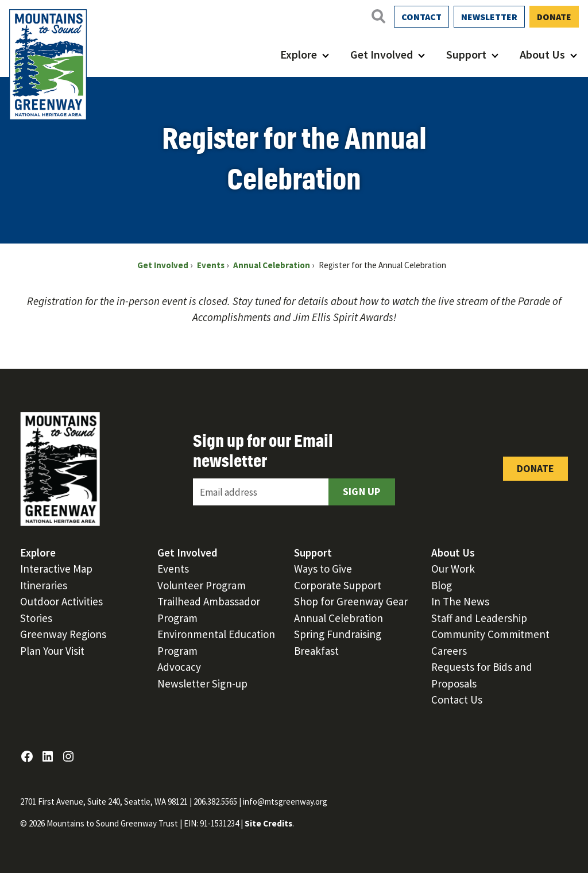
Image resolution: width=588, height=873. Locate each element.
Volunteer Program (202, 585)
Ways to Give (323, 569)
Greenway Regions (63, 634)
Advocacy (179, 667)
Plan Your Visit (52, 651)
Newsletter (489, 17)
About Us (542, 54)
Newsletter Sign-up (202, 683)
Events (173, 569)
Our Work (453, 569)
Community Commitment (490, 634)
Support (466, 54)
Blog (442, 585)
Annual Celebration (339, 618)
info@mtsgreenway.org (285, 801)
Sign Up (362, 491)
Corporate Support (338, 585)
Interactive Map (56, 569)
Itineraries (44, 585)
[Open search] (378, 16)
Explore (299, 54)
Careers (449, 651)
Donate (554, 17)
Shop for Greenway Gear (351, 601)
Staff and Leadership (479, 618)
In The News (460, 601)
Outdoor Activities (61, 601)
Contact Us (457, 700)
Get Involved (382, 54)
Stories (36, 618)
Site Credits (268, 823)
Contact (421, 17)
